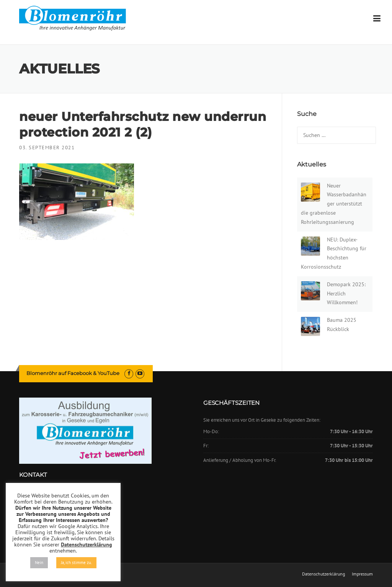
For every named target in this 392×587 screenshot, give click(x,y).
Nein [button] (39, 563)
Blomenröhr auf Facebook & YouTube (73, 373)
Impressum (362, 574)
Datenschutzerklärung (323, 574)
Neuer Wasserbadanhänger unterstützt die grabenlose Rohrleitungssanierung (334, 204)
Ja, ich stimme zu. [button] (76, 563)
